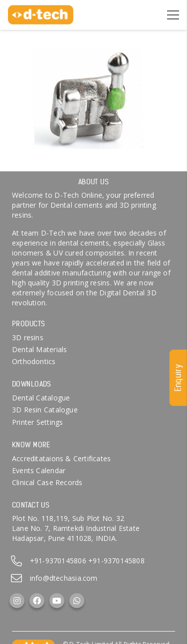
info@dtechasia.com (64, 578)
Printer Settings (37, 422)
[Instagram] (17, 601)
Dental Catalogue (41, 398)
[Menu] (173, 15)
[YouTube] (57, 601)
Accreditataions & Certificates (61, 458)
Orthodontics (34, 361)
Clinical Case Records (47, 482)
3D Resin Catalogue (45, 410)
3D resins (28, 337)
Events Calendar (39, 470)
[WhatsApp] (77, 601)
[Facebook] (37, 601)
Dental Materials (39, 349)
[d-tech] (41, 15)
